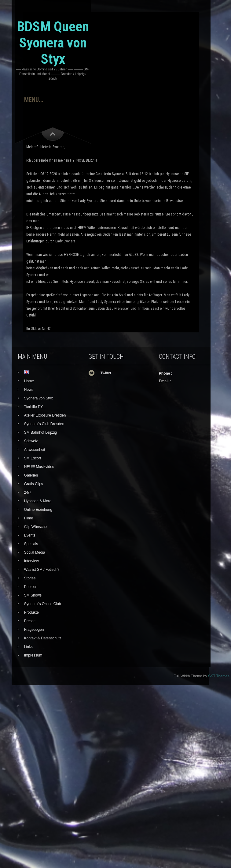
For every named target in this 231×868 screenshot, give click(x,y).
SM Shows (33, 595)
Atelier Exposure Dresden (45, 415)
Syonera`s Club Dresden (44, 424)
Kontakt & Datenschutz (43, 638)
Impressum (33, 655)
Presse (30, 621)
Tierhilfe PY (34, 407)
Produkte (31, 612)
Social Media (35, 552)
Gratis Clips (34, 484)
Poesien (31, 587)
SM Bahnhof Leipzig (40, 432)
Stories (30, 578)
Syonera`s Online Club (43, 604)
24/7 (28, 492)
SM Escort (33, 458)
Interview (31, 561)
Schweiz (31, 441)
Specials (31, 544)
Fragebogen (34, 630)
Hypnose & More (38, 501)
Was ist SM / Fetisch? (42, 570)
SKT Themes (219, 676)
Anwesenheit (35, 450)
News (29, 390)
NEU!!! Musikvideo (39, 467)
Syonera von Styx (38, 398)
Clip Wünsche (35, 527)
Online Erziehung (38, 510)
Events (30, 535)
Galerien (31, 475)
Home (29, 381)
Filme (29, 518)
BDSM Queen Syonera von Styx (53, 43)
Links (28, 647)
